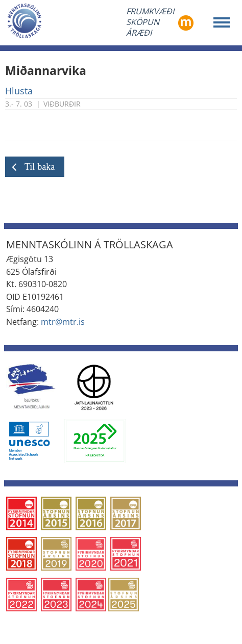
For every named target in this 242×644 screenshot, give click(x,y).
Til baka (40, 167)
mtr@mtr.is (63, 322)
